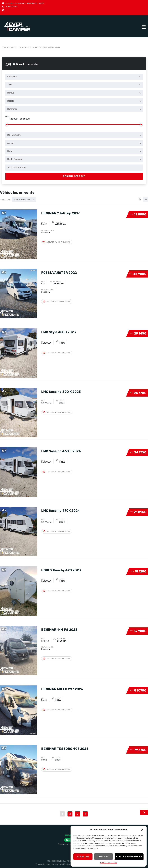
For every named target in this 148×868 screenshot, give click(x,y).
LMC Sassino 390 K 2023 (61, 391)
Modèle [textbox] (11, 101)
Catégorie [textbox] (12, 77)
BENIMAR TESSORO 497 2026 (65, 748)
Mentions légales (62, 864)
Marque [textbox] (11, 93)
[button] (142, 830)
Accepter (83, 857)
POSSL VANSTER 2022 (59, 272)
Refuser (103, 857)
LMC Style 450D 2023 (59, 332)
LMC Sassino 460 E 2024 (61, 451)
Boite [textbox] (10, 151)
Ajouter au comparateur (56, 242)
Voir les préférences (129, 857)
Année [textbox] (10, 143)
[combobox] (74, 77)
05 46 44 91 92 (11, 7)
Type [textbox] (10, 85)
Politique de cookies (109, 863)
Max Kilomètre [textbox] (14, 135)
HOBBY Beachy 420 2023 (61, 570)
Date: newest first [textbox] (22, 199)
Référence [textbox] (12, 109)
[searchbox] (74, 168)
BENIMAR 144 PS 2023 (59, 629)
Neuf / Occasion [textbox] (15, 159)
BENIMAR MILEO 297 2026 (62, 689)
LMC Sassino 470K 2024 (61, 510)
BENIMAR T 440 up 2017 (60, 213)
